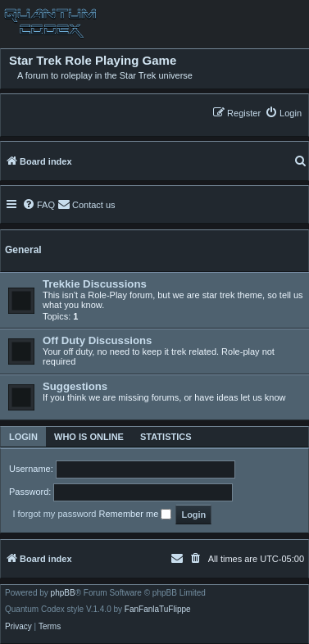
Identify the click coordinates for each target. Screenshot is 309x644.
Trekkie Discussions (95, 284)
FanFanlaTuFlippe (158, 610)
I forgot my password (54, 514)
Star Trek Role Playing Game (93, 61)
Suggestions (75, 386)
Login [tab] (23, 437)
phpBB (63, 593)
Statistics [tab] (166, 437)
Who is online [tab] (89, 437)
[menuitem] (283, 113)
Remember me (136, 515)
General (23, 250)
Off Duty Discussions (97, 340)
